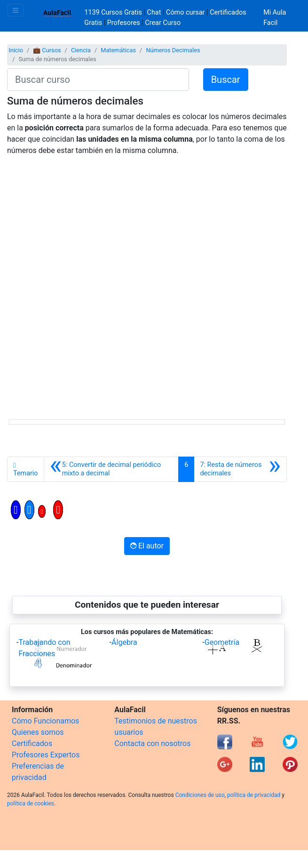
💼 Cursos (47, 50)
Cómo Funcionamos (45, 721)
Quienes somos (38, 732)
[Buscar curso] (98, 80)
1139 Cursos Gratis (114, 12)
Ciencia (81, 50)
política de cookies (31, 804)
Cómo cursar (185, 12)
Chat (154, 12)
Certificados (32, 743)
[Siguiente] (240, 469)
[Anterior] (111, 469)
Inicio (16, 50)
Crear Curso (163, 23)
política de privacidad (254, 795)
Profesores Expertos (46, 755)
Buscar (226, 80)
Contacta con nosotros (152, 743)
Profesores (124, 23)
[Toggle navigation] (16, 10)
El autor (147, 546)
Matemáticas (118, 50)
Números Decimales (173, 50)
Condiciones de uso (200, 795)
